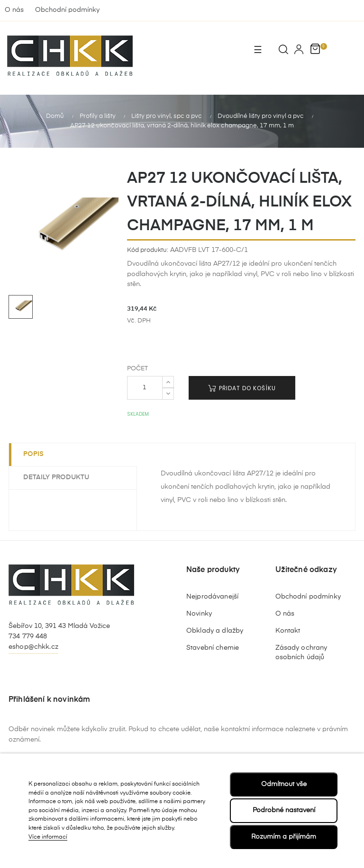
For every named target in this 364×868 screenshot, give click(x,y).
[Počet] (145, 388)
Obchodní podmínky (67, 10)
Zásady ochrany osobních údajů (301, 653)
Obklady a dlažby (215, 631)
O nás (14, 10)
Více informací (48, 837)
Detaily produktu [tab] (56, 477)
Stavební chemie (213, 648)
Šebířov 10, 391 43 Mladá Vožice (59, 626)
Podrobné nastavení (284, 810)
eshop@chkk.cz (33, 647)
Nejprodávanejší (212, 597)
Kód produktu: (148, 250)
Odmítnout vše (284, 784)
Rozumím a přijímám (284, 837)
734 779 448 (28, 636)
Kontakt (288, 631)
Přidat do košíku (242, 388)
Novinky (199, 614)
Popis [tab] (33, 454)
